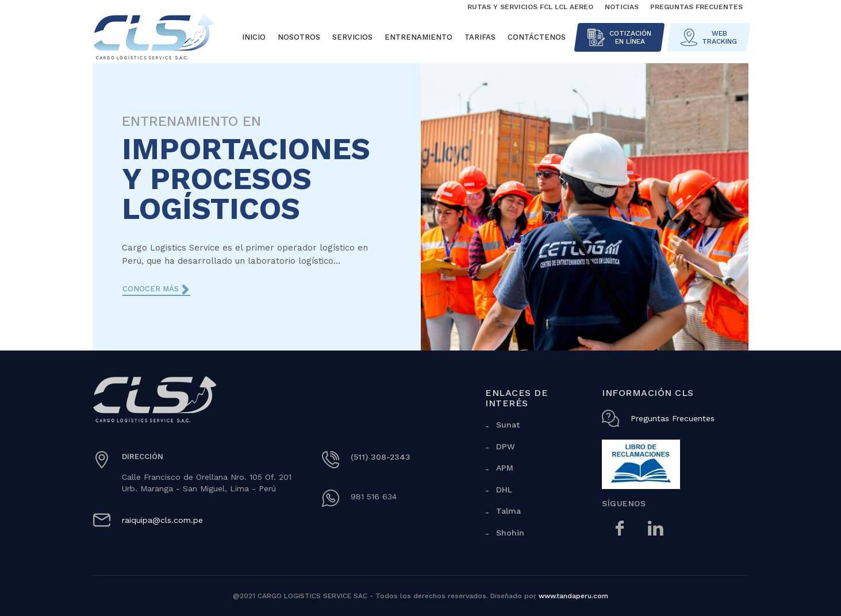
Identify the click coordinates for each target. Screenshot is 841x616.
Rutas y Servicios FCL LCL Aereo (530, 7)
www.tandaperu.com (573, 596)
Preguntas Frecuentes (696, 7)
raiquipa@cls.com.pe (162, 520)
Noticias (622, 7)
